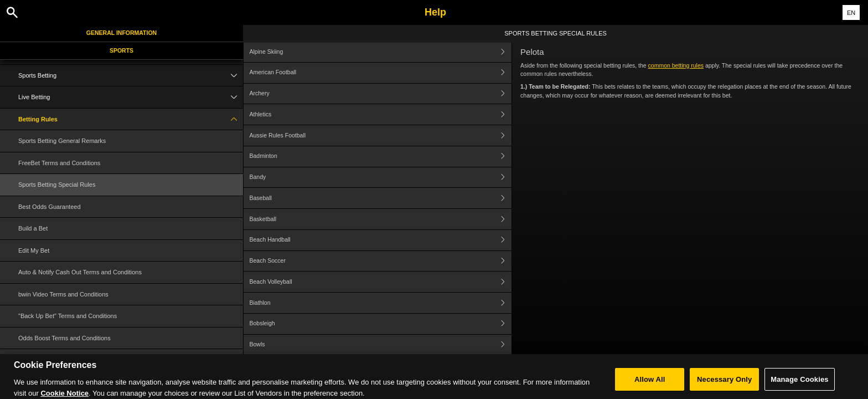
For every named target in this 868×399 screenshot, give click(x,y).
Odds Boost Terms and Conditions (64, 338)
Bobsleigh (381, 324)
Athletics (381, 114)
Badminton (381, 157)
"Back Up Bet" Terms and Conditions (68, 316)
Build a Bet (33, 228)
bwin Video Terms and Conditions (63, 294)
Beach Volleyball (381, 282)
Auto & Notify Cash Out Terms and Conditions (80, 272)
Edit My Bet (34, 250)
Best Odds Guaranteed (50, 207)
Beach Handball (381, 240)
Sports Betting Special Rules (57, 185)
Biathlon (381, 303)
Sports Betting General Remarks (62, 141)
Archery (381, 94)
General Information (122, 33)
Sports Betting (131, 76)
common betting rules (676, 65)
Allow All (650, 385)
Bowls (381, 345)
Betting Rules (131, 119)
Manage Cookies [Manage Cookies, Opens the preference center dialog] (799, 385)
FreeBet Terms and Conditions (59, 163)
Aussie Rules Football (381, 135)
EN (851, 13)
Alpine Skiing (381, 52)
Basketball (381, 219)
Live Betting (131, 97)
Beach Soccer (381, 261)
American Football (381, 73)
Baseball (381, 198)
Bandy (381, 178)
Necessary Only (724, 385)
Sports (122, 50)
